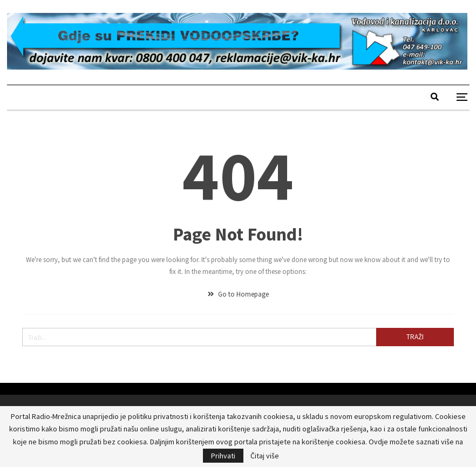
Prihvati (223, 456)
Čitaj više (265, 456)
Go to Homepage (238, 294)
